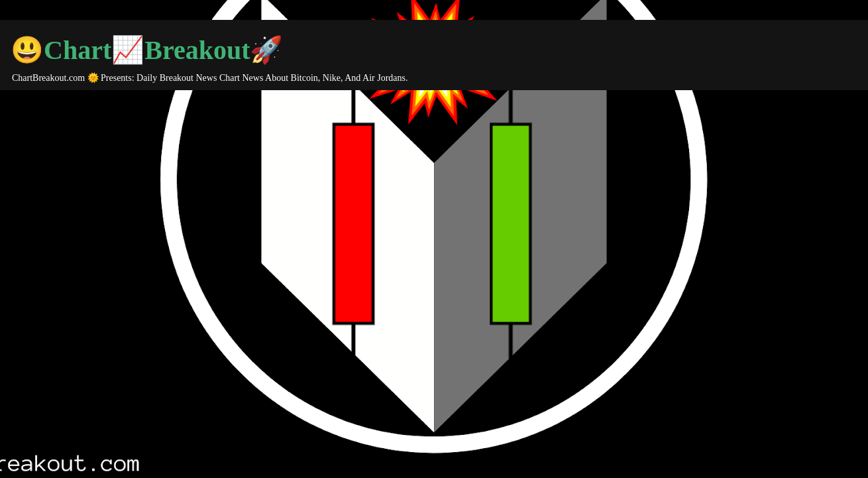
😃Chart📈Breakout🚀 (147, 50)
